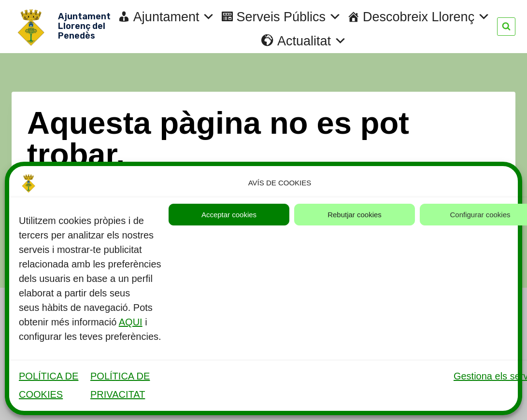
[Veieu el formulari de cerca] (506, 27)
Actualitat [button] (312, 41)
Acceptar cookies (229, 215)
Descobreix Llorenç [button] (427, 17)
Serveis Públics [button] (289, 17)
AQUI (131, 322)
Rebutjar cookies (355, 215)
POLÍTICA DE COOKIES (49, 385)
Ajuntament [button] (174, 17)
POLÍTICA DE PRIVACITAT (120, 385)
